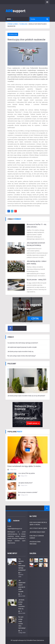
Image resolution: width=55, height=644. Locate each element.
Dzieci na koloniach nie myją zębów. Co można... (25, 466)
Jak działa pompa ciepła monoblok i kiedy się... (21, 351)
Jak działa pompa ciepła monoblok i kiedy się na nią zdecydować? (26, 396)
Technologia (13, 34)
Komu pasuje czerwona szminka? (28, 492)
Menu (10, 19)
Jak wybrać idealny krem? (25, 483)
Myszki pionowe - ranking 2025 (36, 280)
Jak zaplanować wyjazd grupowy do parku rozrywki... (22, 347)
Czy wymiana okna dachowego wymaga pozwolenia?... (23, 343)
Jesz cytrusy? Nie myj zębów (26, 473)
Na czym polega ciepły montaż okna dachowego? (22, 356)
